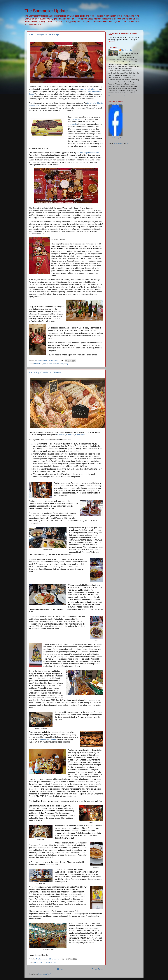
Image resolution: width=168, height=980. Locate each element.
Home (60, 969)
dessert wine (48, 364)
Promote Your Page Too (115, 138)
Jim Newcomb (118, 144)
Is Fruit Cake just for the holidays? (45, 34)
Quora (128, 144)
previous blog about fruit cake (88, 153)
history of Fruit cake (87, 89)
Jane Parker (75, 119)
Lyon (50, 962)
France (45, 962)
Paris (54, 962)
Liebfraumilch (45, 162)
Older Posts (97, 969)
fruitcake (56, 364)
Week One (61, 435)
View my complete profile (117, 96)
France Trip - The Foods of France (45, 372)
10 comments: (54, 959)
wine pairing (64, 364)
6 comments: (54, 361)
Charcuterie (72, 124)
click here (112, 42)
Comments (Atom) (45, 974)
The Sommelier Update (115, 104)
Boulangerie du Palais (47, 739)
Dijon (36, 962)
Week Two (70, 435)
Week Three (80, 435)
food (40, 962)
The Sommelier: (127, 50)
